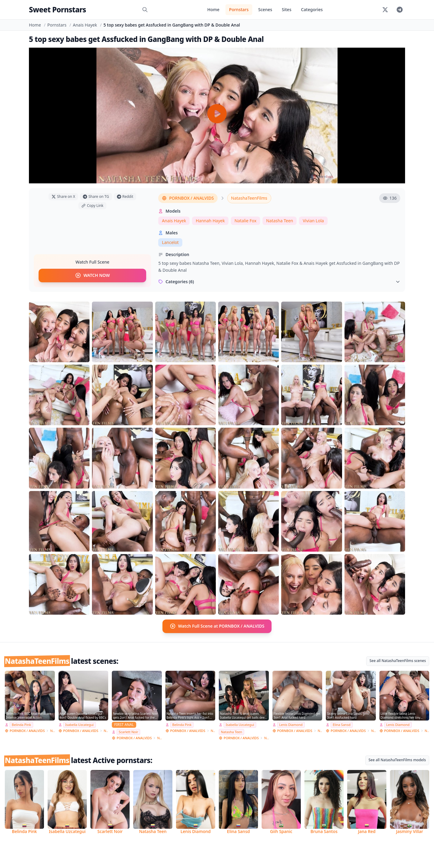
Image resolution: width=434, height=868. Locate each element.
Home (213, 10)
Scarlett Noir (128, 732)
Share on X (63, 196)
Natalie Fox (245, 221)
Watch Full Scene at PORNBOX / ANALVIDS (217, 626)
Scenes (265, 10)
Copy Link (92, 206)
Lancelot (170, 242)
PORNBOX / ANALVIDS (188, 198)
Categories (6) (279, 282)
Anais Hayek (85, 25)
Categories (312, 10)
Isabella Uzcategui (80, 725)
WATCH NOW (92, 276)
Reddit (125, 196)
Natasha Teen (280, 221)
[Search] (145, 10)
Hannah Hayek (210, 221)
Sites (287, 10)
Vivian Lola (313, 221)
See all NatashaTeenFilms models (397, 760)
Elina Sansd (342, 725)
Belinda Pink (21, 725)
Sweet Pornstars (57, 10)
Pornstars (239, 10)
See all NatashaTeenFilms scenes (398, 660)
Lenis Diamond (291, 725)
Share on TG (96, 196)
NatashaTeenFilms (249, 198)
